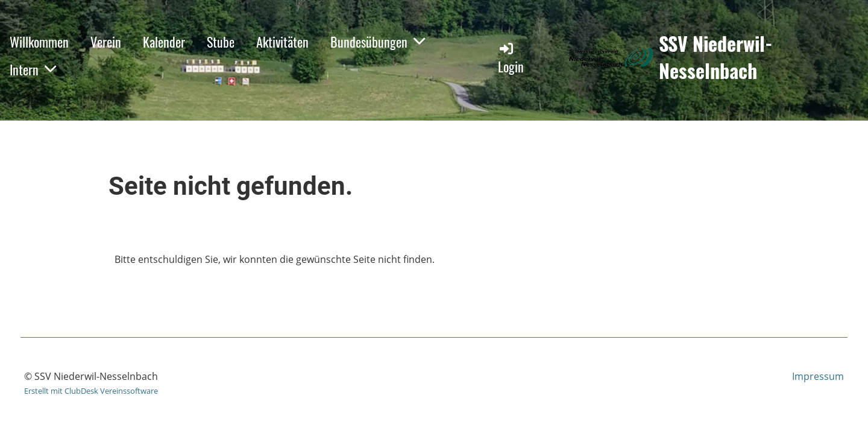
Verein (106, 42)
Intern (33, 69)
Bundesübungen (378, 42)
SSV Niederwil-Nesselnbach (715, 57)
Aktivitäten (282, 42)
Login (511, 58)
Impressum (818, 376)
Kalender (164, 42)
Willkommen (39, 42)
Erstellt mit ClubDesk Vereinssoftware (91, 391)
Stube (221, 42)
